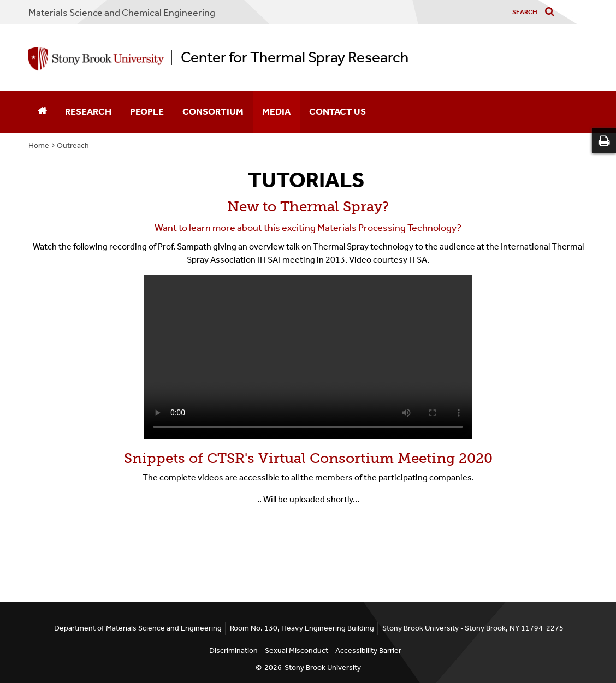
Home (39, 145)
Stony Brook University (323, 667)
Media (276, 111)
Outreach (73, 145)
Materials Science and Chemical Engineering (122, 13)
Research (88, 111)
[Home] (42, 112)
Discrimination (233, 651)
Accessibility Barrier (368, 651)
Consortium (213, 111)
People (147, 111)
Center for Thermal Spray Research (295, 57)
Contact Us (337, 111)
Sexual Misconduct (297, 651)
